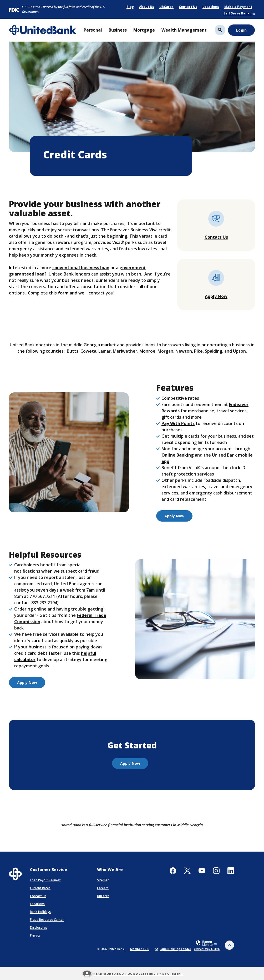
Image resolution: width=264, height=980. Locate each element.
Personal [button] (93, 30)
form (63, 293)
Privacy (35, 935)
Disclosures (39, 927)
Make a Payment (238, 7)
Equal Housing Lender (173, 949)
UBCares (166, 7)
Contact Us (188, 7)
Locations (211, 7)
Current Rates (40, 888)
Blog (130, 7)
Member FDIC (140, 949)
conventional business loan (81, 268)
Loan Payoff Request (45, 880)
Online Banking (178, 455)
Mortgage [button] (144, 30)
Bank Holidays (40, 912)
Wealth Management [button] (184, 30)
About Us (147, 7)
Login (241, 30)
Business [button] (118, 30)
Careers (103, 888)
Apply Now (216, 296)
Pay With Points (178, 423)
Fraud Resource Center (47, 920)
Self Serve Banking (239, 13)
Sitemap (103, 880)
